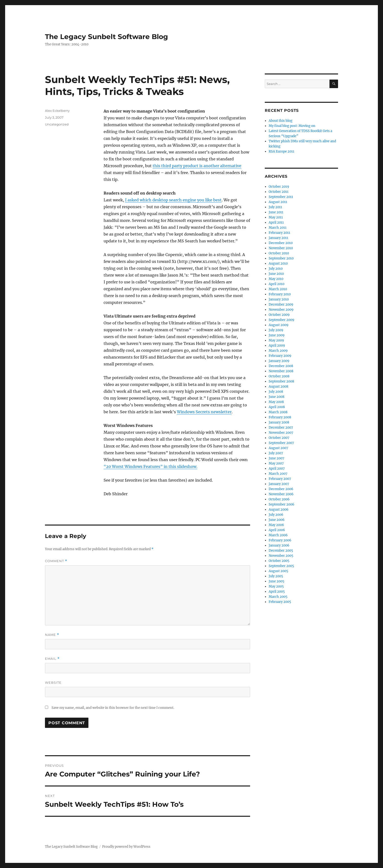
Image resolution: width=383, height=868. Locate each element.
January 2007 (279, 484)
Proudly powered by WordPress (126, 847)
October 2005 (279, 561)
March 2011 (278, 228)
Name (52, 635)
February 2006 (280, 540)
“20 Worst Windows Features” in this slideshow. (150, 466)
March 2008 (278, 412)
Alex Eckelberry (57, 111)
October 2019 (279, 187)
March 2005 (278, 597)
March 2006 (278, 535)
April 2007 (277, 469)
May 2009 (276, 340)
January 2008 (279, 422)
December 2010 (281, 243)
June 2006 (277, 520)
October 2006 (279, 499)
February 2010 (280, 294)
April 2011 (276, 222)
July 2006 (276, 515)
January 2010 (279, 299)
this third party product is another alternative (197, 166)
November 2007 (281, 433)
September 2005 (281, 566)
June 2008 (277, 397)
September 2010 (281, 258)
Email (52, 659)
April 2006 (277, 530)
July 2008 (276, 392)
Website (53, 682)
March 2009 (278, 351)
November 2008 (281, 371)
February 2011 (279, 233)
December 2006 (281, 489)
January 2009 (279, 361)
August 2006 (279, 510)
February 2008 (280, 417)
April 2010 (277, 284)
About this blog (281, 121)
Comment (56, 561)
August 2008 (278, 387)
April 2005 (277, 592)
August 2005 (278, 571)
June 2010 (276, 274)
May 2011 (276, 217)
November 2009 (281, 310)
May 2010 (276, 279)
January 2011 (278, 238)
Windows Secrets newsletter (204, 412)
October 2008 (279, 376)
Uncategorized (57, 124)
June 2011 (276, 212)
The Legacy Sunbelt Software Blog (106, 37)
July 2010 (276, 269)
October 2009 (279, 315)
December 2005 (281, 551)
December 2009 (281, 305)
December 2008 (281, 366)
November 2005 (281, 556)
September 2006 (282, 504)
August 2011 (278, 202)
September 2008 (281, 381)
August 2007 (278, 448)
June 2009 (277, 335)
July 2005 (276, 576)
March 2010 (278, 289)
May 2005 (276, 586)
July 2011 (275, 207)
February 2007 (280, 479)
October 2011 (279, 192)
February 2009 (280, 356)
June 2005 (277, 581)
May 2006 (276, 525)
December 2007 (281, 428)
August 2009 (279, 325)
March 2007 (278, 474)
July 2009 (276, 330)
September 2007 (281, 443)
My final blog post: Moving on (292, 126)
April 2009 (277, 346)
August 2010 (278, 263)
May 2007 (276, 463)
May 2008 (276, 402)
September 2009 (282, 320)
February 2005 (280, 602)
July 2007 (276, 453)
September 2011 (281, 197)
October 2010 (279, 253)
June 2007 (277, 458)
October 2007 (279, 438)
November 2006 (281, 494)
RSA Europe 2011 (282, 151)
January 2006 (279, 545)
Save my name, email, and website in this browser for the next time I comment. (113, 708)
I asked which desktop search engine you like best (173, 200)
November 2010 (281, 248)
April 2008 (277, 407)
